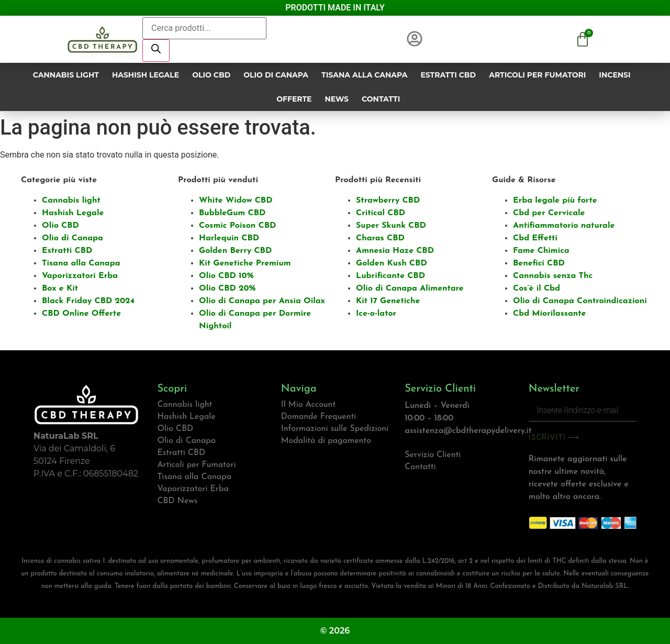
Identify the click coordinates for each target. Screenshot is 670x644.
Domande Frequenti (319, 417)
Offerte (294, 99)
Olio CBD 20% (227, 288)
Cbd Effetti (535, 238)
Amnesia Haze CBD (395, 251)
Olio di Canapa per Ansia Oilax (262, 301)
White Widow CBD (236, 201)
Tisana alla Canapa (364, 75)
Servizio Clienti (433, 455)
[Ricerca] (156, 51)
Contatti (381, 99)
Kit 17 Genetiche (388, 301)
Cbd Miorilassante (549, 314)
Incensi (615, 75)
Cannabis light (66, 75)
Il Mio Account (308, 405)
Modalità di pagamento (326, 441)
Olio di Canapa (276, 75)
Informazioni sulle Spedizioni (335, 429)
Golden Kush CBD (392, 263)
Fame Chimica (541, 251)
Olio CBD (211, 75)
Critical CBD (381, 213)
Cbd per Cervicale (549, 213)
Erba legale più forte (555, 201)
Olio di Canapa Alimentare (410, 288)
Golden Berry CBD (235, 251)
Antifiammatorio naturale (564, 226)
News (337, 99)
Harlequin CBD (229, 238)
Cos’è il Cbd (537, 288)
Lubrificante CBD (390, 276)
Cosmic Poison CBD (237, 226)
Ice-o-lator (376, 314)
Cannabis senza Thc (553, 276)
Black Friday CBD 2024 (88, 301)
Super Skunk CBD (391, 226)
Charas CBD (380, 238)
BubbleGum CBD (232, 213)
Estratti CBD (448, 75)
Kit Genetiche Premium (245, 263)
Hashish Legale (146, 75)
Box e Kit (60, 288)
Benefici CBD (539, 263)
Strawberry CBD (388, 201)
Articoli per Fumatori (537, 75)
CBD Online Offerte (81, 314)
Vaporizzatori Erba (80, 276)
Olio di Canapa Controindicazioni (580, 301)
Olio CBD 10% (226, 276)
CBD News (177, 501)
